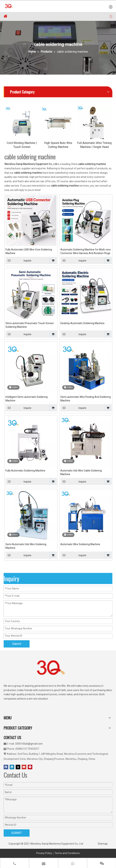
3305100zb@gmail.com (29, 744)
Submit (17, 644)
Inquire (18, 260)
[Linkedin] (12, 767)
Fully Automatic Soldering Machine (25, 471)
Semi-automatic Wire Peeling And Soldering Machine (86, 399)
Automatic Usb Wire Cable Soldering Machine (81, 472)
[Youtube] (24, 767)
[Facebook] (6, 767)
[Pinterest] (30, 767)
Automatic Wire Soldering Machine (80, 544)
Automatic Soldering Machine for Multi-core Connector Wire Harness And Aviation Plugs (86, 251)
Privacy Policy (44, 853)
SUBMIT (17, 833)
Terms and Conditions (67, 853)
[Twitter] (18, 767)
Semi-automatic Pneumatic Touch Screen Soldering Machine (30, 325)
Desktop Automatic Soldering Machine (82, 323)
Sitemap (103, 844)
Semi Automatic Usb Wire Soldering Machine (26, 546)
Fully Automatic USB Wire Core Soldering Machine (29, 251)
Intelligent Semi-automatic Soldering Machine (27, 399)
